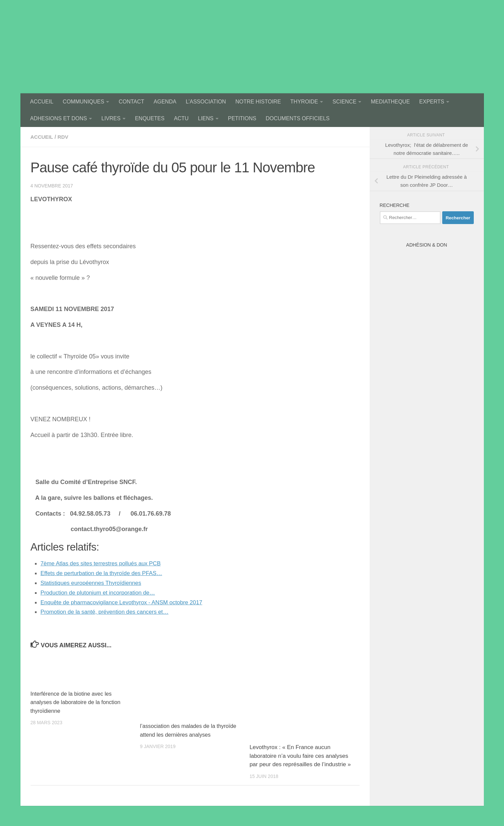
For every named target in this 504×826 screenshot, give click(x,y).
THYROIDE (304, 102)
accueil (42, 137)
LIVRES (111, 118)
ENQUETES (150, 118)
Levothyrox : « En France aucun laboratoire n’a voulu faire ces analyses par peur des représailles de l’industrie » (300, 756)
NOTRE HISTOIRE (258, 102)
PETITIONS (242, 118)
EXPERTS (432, 102)
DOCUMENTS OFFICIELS (297, 118)
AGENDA (165, 102)
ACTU (181, 118)
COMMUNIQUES (84, 102)
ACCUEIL (42, 102)
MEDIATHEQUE (390, 102)
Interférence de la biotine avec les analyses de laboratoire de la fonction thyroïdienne (78, 702)
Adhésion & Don (427, 245)
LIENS (206, 118)
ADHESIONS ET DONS (59, 118)
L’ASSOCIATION (206, 102)
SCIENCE (344, 102)
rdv (64, 137)
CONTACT (131, 102)
